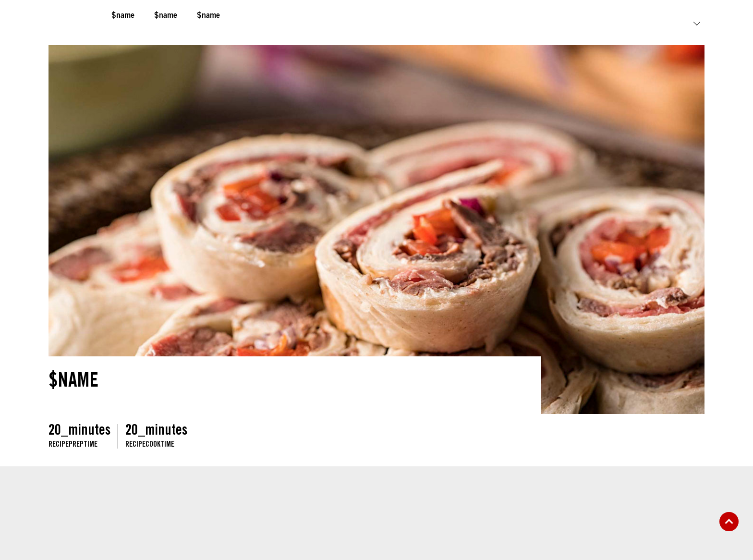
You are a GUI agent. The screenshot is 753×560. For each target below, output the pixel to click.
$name (123, 16)
